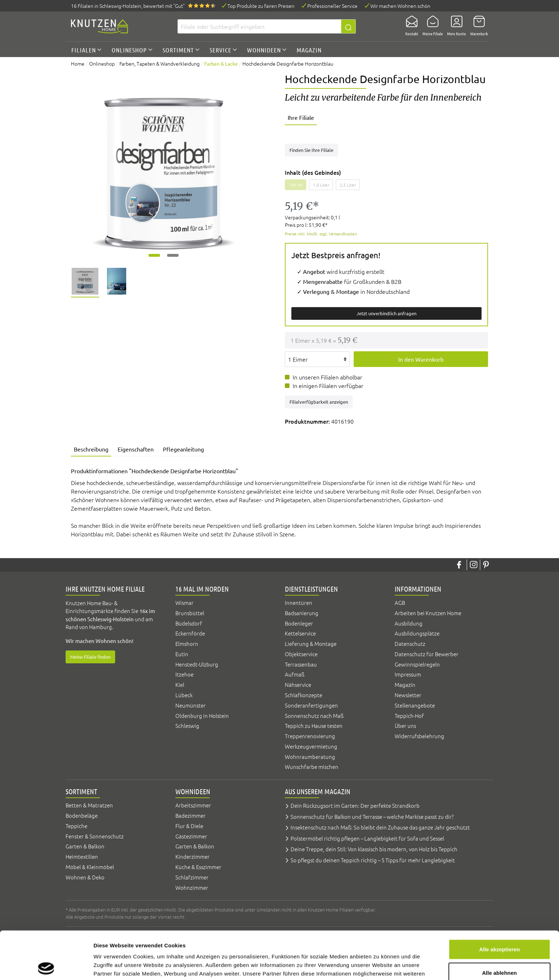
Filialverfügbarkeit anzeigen (319, 402)
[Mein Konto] (454, 26)
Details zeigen (379, 966)
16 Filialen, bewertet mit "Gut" (128, 6)
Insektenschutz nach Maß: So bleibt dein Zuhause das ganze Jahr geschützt (380, 827)
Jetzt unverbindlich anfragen (386, 313)
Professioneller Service (332, 6)
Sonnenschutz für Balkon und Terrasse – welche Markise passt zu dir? (372, 816)
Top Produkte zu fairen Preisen (261, 6)
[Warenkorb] (477, 26)
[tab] (91, 450)
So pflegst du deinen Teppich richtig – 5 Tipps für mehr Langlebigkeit (373, 860)
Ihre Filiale (301, 117)
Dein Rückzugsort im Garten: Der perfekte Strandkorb (355, 805)
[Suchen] (348, 26)
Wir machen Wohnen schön (400, 6)
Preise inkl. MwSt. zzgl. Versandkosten (321, 234)
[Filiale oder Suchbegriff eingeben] (259, 26)
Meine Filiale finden (90, 657)
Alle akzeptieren (499, 901)
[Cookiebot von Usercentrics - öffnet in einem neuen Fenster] (46, 966)
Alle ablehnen (499, 925)
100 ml (296, 185)
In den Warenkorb (421, 359)
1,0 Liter (321, 185)
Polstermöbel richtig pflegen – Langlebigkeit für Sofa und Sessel (367, 838)
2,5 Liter (348, 185)
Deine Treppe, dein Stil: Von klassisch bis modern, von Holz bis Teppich (374, 849)
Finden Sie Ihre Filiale (311, 150)
